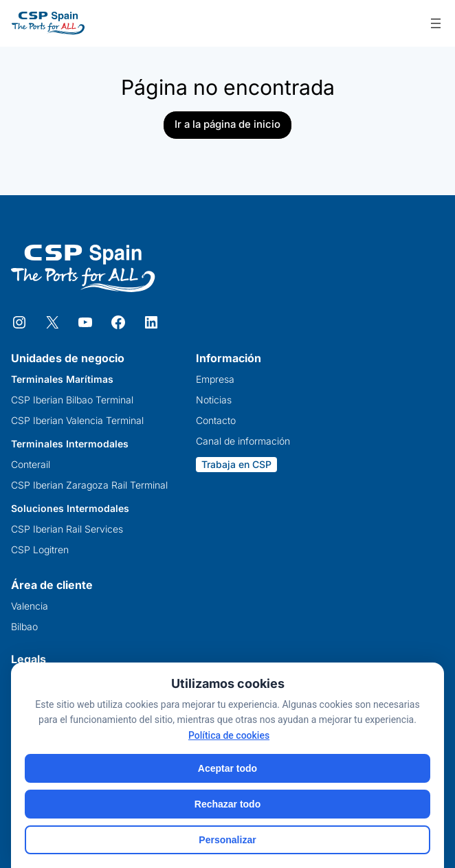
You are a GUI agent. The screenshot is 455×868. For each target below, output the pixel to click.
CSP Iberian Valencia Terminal (77, 421)
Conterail (31, 465)
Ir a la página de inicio (227, 124)
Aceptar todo (227, 768)
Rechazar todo (227, 804)
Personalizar (227, 840)
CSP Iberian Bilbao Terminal (72, 400)
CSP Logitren (40, 550)
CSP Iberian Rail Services (67, 529)
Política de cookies (229, 735)
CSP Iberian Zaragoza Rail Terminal (89, 485)
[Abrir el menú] (436, 23)
